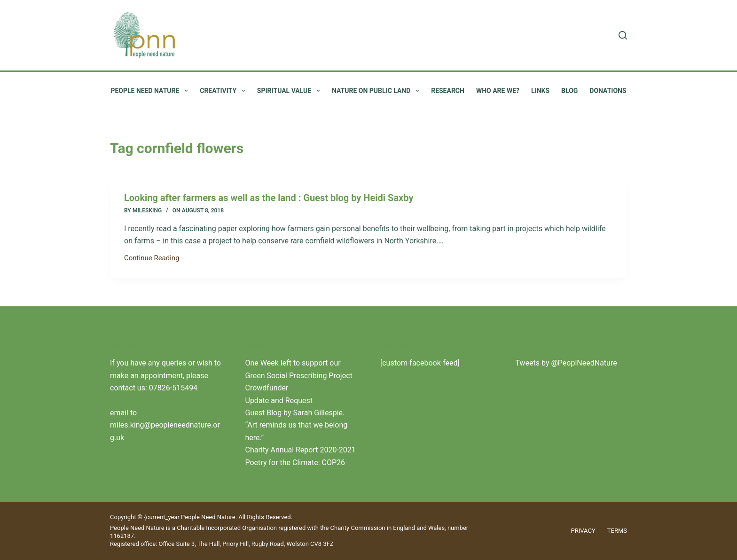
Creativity (224, 91)
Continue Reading (152, 259)
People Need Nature (151, 91)
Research (448, 91)
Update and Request (279, 401)
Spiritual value (290, 91)
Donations (608, 91)
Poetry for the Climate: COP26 (295, 463)
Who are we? (498, 91)
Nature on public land (377, 91)
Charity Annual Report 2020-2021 (301, 450)
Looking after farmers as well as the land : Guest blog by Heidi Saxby (269, 198)
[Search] (623, 35)
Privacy (583, 531)
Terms (617, 531)
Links (540, 91)
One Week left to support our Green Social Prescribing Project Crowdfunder (299, 375)
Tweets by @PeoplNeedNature (566, 363)
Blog (569, 91)
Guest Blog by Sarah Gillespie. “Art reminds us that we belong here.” (297, 425)
